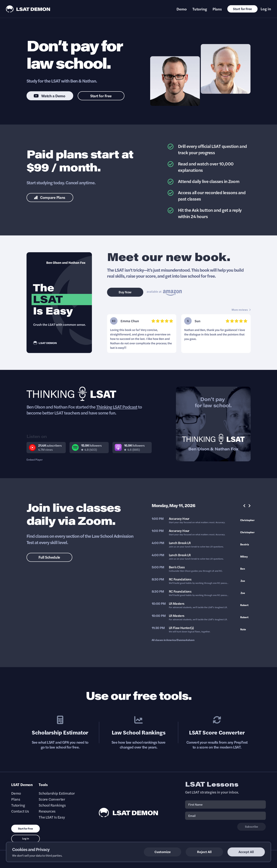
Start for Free (242, 9)
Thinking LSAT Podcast (117, 407)
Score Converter (52, 799)
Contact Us (20, 811)
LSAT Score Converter (217, 732)
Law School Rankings (138, 732)
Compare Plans (49, 197)
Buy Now (125, 292)
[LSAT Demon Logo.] (28, 9)
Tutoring (200, 9)
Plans (217, 9)
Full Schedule (49, 557)
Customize (163, 852)
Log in (266, 9)
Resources (47, 811)
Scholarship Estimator (60, 732)
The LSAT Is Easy (52, 817)
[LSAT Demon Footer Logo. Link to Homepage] (129, 812)
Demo (182, 9)
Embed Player (35, 459)
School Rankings (52, 805)
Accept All (246, 852)
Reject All (204, 852)
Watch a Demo (49, 96)
